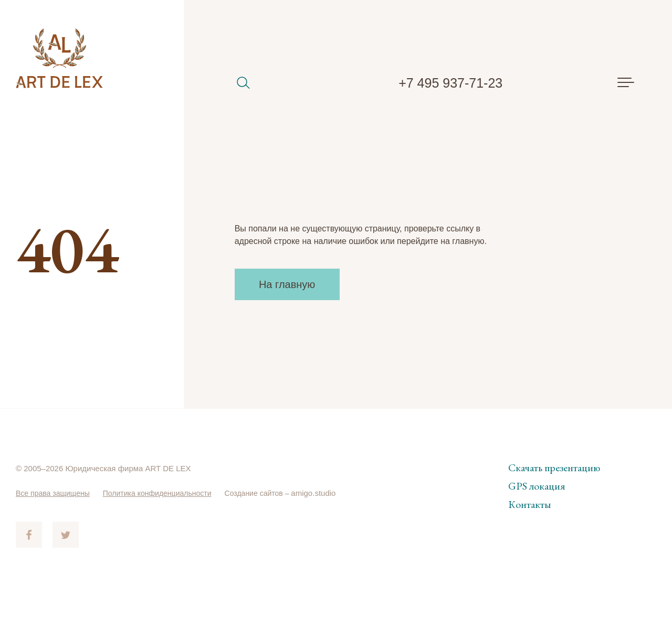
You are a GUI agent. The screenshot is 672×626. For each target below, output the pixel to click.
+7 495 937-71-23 (450, 83)
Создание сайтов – (273, 493)
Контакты (529, 504)
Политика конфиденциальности (166, 493)
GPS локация (537, 486)
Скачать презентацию (554, 468)
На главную (287, 284)
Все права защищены (55, 493)
